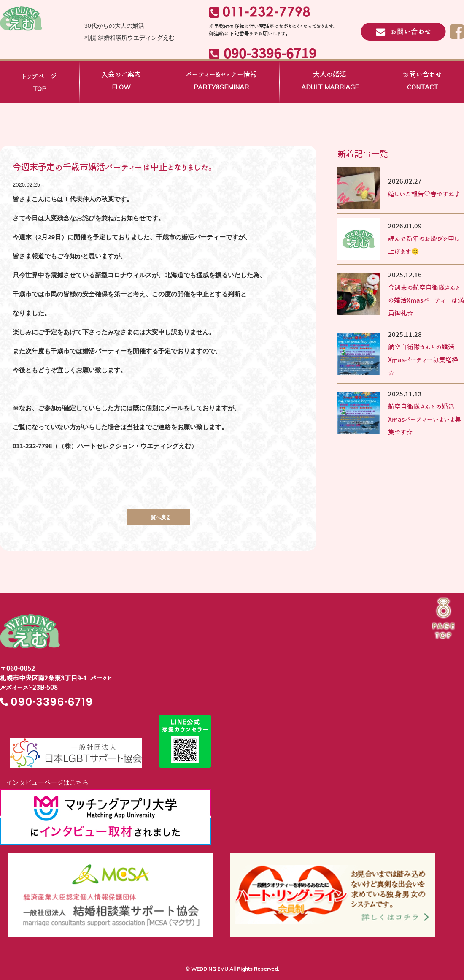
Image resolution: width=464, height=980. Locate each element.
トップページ (39, 84)
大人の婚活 (330, 82)
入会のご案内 (121, 82)
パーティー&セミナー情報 (221, 82)
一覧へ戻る (158, 517)
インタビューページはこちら (44, 782)
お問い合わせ (422, 82)
